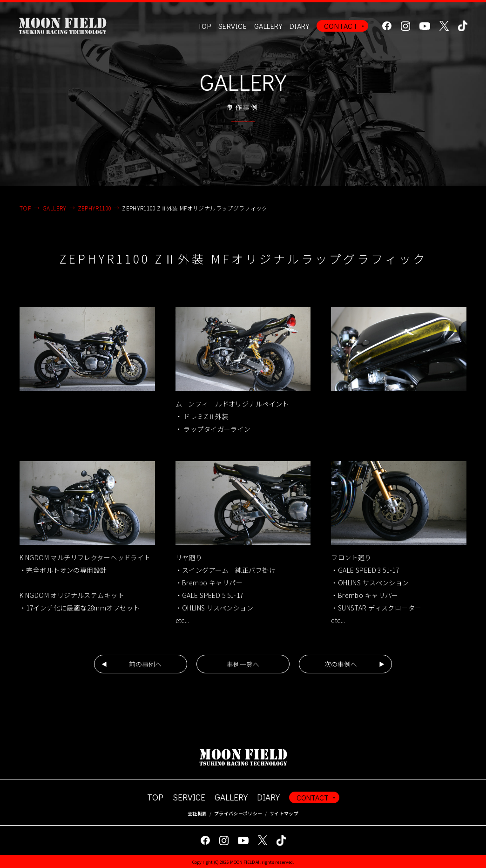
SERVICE (189, 797)
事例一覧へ (243, 664)
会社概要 (197, 813)
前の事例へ (145, 664)
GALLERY (268, 26)
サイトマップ (284, 813)
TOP (204, 26)
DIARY (299, 26)
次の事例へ (341, 664)
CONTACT (341, 26)
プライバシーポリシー (238, 813)
